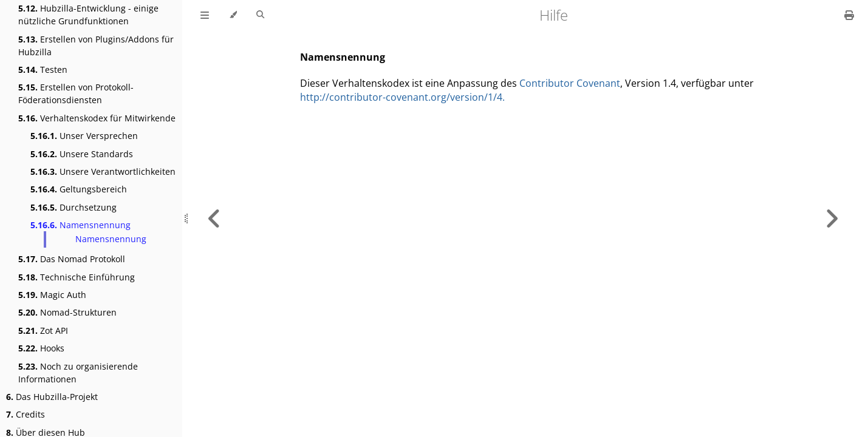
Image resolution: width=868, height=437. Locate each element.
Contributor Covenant (570, 83)
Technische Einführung (77, 277)
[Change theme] (233, 15)
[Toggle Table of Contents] (205, 15)
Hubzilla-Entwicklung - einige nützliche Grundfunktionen (88, 15)
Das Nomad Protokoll (72, 259)
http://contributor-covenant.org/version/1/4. (402, 97)
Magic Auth (52, 295)
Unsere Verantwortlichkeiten (103, 171)
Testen (43, 69)
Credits (26, 414)
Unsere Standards (82, 154)
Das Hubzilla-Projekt (52, 397)
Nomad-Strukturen (67, 312)
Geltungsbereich (79, 189)
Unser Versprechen (84, 136)
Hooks (41, 348)
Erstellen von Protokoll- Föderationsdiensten (76, 93)
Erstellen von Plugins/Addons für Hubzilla (96, 46)
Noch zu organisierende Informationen (78, 373)
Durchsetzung (73, 207)
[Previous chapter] (214, 218)
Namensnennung (80, 225)
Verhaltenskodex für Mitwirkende (97, 118)
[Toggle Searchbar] (260, 15)
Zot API (43, 330)
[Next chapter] (832, 218)
